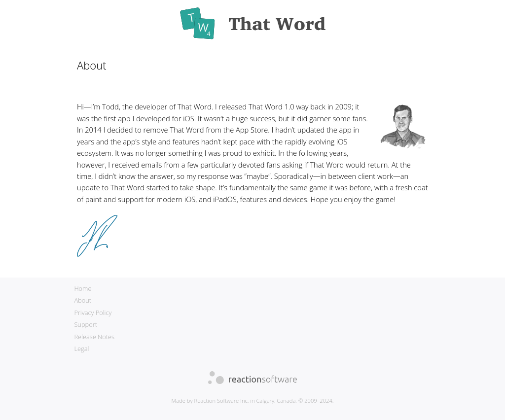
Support (86, 324)
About (83, 300)
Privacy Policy (93, 313)
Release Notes (94, 337)
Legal (81, 349)
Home (83, 288)
